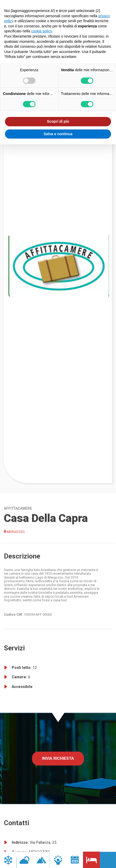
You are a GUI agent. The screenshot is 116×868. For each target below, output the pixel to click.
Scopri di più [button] (58, 121)
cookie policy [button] (42, 31)
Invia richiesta (58, 758)
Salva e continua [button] (58, 134)
